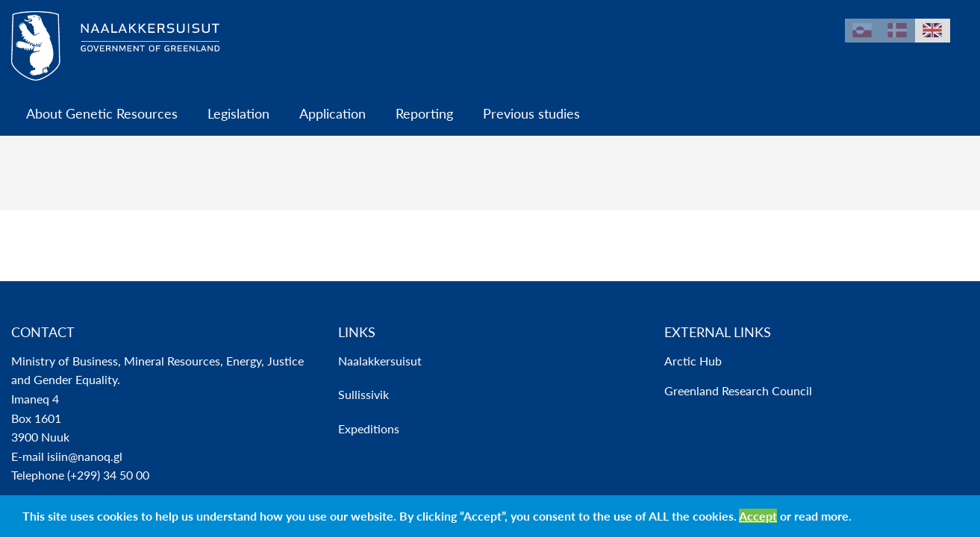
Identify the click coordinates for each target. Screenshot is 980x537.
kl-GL (862, 31)
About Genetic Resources (102, 113)
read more (821, 516)
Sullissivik (363, 394)
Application (333, 113)
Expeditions (369, 428)
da (898, 31)
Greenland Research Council (738, 390)
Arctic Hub (693, 361)
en (933, 31)
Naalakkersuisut (380, 361)
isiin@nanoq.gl (85, 456)
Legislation (238, 113)
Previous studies (531, 113)
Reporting (424, 113)
